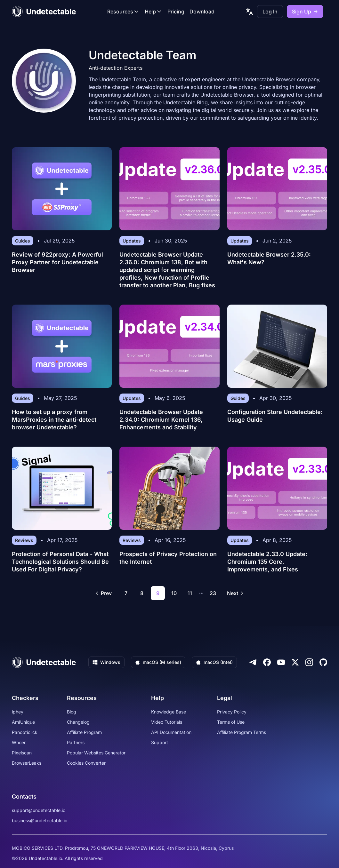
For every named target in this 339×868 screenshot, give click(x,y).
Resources (123, 12)
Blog (72, 712)
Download (202, 12)
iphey (18, 712)
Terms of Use (231, 722)
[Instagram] (309, 662)
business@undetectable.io (40, 820)
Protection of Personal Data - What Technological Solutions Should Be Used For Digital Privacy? (60, 562)
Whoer (19, 742)
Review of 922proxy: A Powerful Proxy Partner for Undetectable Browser (57, 262)
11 (190, 593)
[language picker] (249, 12)
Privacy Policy (232, 712)
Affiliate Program (84, 732)
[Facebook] (267, 662)
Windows (106, 662)
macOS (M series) (158, 662)
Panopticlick (25, 732)
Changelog (78, 722)
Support (160, 742)
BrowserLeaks (27, 763)
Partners (76, 742)
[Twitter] (295, 662)
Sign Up (305, 12)
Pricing (176, 12)
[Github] (323, 662)
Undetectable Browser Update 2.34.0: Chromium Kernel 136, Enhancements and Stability (161, 420)
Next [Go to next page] (236, 593)
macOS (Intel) (214, 662)
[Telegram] (253, 662)
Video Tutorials (167, 722)
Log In (270, 12)
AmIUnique (23, 722)
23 (213, 593)
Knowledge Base (169, 712)
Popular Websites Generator (96, 753)
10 (174, 593)
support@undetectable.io (39, 810)
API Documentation (171, 732)
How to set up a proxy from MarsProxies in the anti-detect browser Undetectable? (54, 420)
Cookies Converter (86, 763)
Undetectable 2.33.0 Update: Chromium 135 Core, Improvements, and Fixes (267, 562)
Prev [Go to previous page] (103, 593)
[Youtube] (281, 662)
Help (153, 12)
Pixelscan (22, 753)
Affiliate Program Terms (242, 732)
